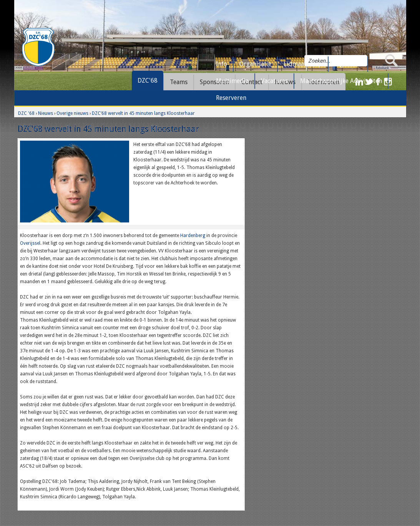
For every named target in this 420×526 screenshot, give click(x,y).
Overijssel (30, 243)
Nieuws (46, 113)
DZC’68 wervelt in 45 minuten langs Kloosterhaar (143, 113)
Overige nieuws (72, 113)
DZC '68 (26, 113)
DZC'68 (148, 80)
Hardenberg (193, 236)
